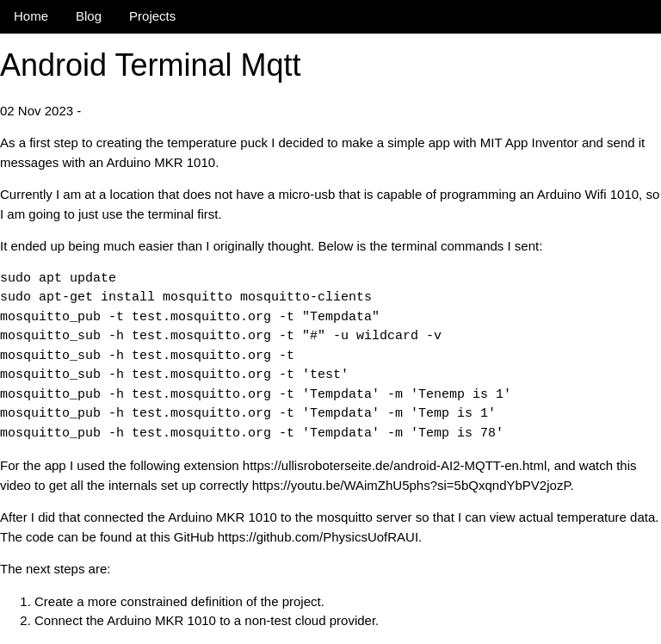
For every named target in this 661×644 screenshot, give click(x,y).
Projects (152, 16)
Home (31, 16)
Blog (89, 16)
